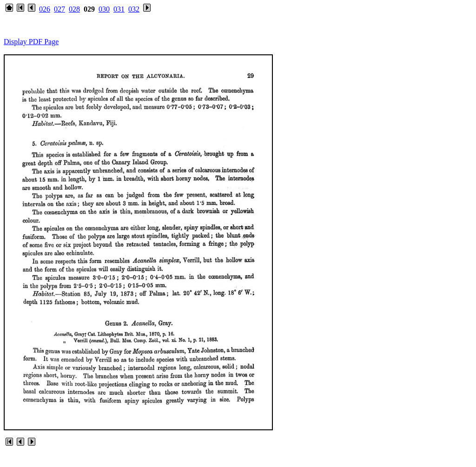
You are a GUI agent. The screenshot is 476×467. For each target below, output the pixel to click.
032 (134, 9)
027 (59, 9)
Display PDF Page (31, 42)
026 (45, 9)
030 (104, 9)
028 (74, 9)
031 (119, 9)
